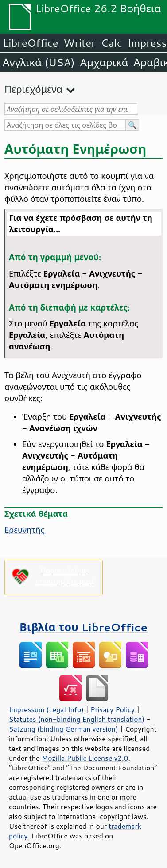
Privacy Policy (113, 709)
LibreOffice (30, 43)
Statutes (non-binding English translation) (77, 719)
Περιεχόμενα (33, 89)
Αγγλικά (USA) (39, 62)
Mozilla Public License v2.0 (85, 758)
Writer (79, 43)
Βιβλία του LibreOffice (83, 627)
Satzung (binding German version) (64, 729)
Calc (112, 43)
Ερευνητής (24, 530)
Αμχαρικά (104, 62)
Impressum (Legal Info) (46, 709)
